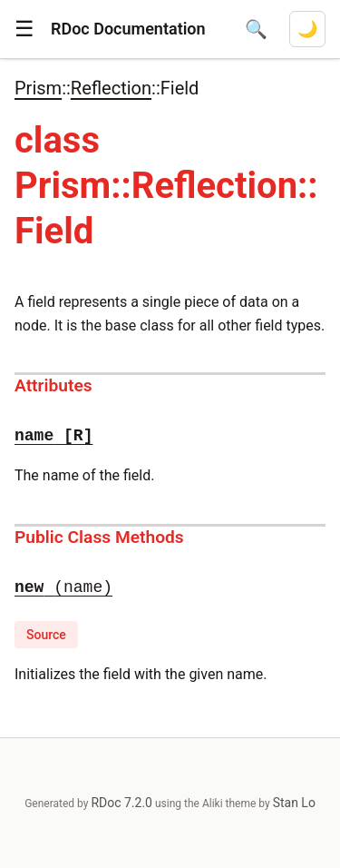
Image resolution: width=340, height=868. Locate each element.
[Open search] (256, 29)
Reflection (111, 88)
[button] (24, 29)
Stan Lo (294, 803)
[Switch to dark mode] (307, 29)
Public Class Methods (99, 537)
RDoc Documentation (128, 29)
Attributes (53, 385)
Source (46, 635)
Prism (38, 88)
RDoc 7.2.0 (121, 803)
